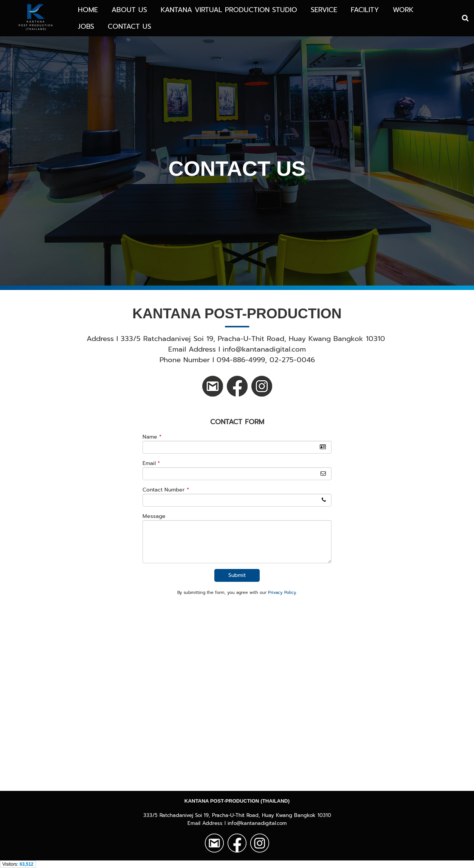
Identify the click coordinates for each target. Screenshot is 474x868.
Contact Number (166, 490)
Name (152, 437)
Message (154, 516)
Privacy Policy (282, 593)
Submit (237, 575)
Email (151, 463)
